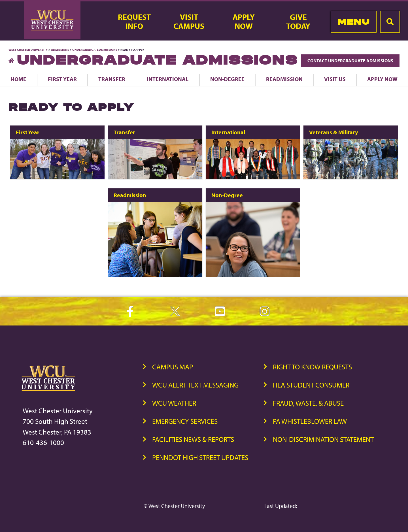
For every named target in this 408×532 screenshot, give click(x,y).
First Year (62, 79)
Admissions (60, 50)
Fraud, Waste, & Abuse (308, 403)
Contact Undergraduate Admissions (350, 61)
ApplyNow (244, 22)
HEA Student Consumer (311, 385)
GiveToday (298, 22)
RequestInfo (134, 22)
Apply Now (382, 79)
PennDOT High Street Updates (200, 457)
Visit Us (335, 79)
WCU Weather (174, 403)
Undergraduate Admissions (95, 50)
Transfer (112, 79)
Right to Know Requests (312, 367)
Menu (353, 22)
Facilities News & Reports (193, 439)
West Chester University (28, 50)
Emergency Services (185, 421)
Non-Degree (227, 79)
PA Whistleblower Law (310, 421)
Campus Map (173, 367)
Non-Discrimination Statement (323, 439)
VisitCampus (189, 22)
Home (18, 79)
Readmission (284, 79)
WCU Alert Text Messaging (195, 385)
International (168, 79)
